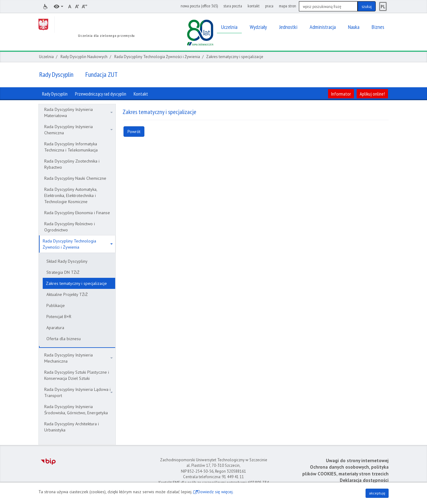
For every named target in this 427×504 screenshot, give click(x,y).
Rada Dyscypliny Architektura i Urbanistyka (72, 427)
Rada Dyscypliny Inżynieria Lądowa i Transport (78, 392)
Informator (341, 94)
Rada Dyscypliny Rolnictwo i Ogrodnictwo (70, 227)
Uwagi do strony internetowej (357, 461)
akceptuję (377, 493)
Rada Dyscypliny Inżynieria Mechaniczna (78, 358)
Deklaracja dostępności (364, 480)
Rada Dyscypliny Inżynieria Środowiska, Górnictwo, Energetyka (76, 410)
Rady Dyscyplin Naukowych (84, 57)
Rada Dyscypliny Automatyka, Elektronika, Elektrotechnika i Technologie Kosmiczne (71, 195)
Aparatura (55, 328)
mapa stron (288, 6)
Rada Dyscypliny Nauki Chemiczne (75, 178)
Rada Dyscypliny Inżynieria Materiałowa (78, 112)
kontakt (254, 6)
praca (269, 6)
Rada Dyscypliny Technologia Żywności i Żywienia (157, 57)
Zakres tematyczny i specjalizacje (76, 283)
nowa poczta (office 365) (199, 6)
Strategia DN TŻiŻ (63, 272)
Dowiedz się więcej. (215, 492)
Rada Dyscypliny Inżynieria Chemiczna (78, 130)
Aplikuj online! (372, 94)
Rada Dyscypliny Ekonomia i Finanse (77, 213)
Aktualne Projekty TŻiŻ (67, 294)
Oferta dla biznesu (64, 339)
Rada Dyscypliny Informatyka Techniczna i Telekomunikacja (71, 147)
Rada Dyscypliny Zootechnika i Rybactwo (72, 164)
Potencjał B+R (59, 317)
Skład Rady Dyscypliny (67, 261)
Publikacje (56, 305)
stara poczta (233, 6)
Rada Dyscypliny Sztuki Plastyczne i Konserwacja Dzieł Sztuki (77, 375)
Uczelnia (46, 57)
